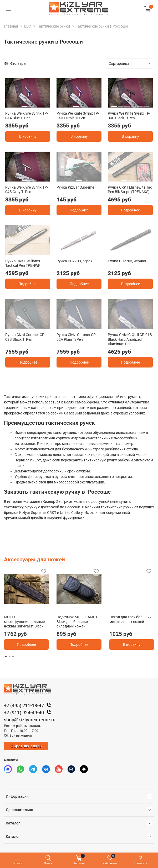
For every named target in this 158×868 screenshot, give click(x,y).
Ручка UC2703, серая (75, 261)
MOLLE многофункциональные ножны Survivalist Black (24, 622)
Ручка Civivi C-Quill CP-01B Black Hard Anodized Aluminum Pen (130, 339)
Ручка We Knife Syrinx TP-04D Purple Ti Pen (78, 116)
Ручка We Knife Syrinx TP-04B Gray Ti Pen (27, 190)
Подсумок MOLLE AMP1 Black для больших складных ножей (77, 622)
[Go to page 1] (6, 657)
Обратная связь (26, 746)
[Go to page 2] (9, 657)
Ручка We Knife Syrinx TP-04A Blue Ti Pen (27, 116)
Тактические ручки (53, 26)
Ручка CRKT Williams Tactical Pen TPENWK (23, 263)
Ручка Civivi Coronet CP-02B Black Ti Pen (25, 337)
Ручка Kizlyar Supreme (75, 187)
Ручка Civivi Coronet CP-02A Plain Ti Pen (77, 337)
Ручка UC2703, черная (127, 261)
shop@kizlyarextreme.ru (30, 720)
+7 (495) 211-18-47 (29, 705)
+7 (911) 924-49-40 (29, 713)
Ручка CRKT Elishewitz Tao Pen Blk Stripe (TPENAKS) (130, 190)
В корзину (28, 136)
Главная (11, 26)
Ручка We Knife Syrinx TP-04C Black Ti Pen (129, 116)
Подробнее (79, 210)
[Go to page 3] (13, 657)
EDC (28, 26)
